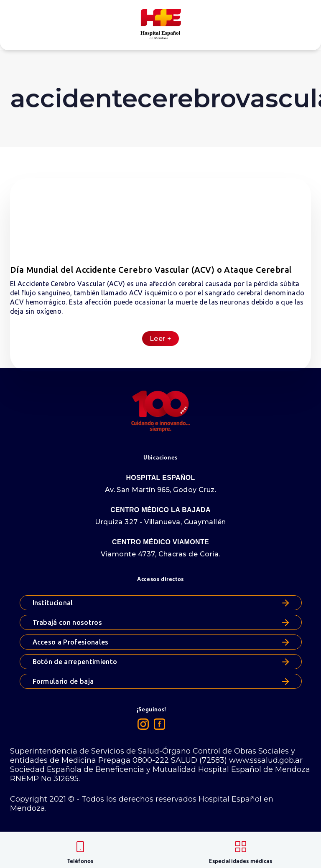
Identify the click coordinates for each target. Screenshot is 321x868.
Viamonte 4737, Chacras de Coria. (160, 554)
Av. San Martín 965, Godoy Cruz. (161, 490)
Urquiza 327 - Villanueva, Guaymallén (160, 522)
